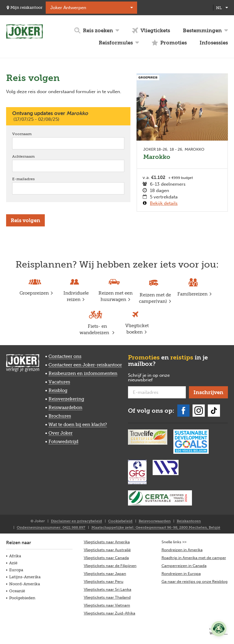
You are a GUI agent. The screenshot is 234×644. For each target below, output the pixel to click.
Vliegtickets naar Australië (107, 550)
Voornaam (31, 134)
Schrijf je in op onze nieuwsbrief (150, 378)
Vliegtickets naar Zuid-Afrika (110, 613)
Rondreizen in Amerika (182, 550)
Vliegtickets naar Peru (104, 581)
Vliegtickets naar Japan (105, 574)
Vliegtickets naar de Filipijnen (110, 566)
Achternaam (32, 156)
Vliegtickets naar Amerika (107, 542)
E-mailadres (32, 179)
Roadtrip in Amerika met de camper (194, 558)
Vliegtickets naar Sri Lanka (108, 589)
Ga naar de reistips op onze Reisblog (195, 581)
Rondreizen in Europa (181, 574)
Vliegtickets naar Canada (106, 558)
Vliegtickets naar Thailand (107, 597)
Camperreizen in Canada (184, 566)
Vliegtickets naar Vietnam (107, 605)
